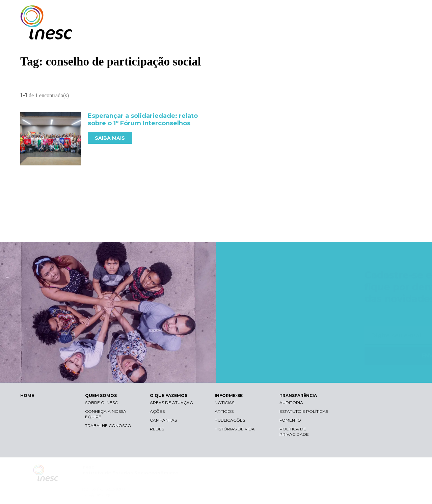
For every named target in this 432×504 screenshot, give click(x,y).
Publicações (230, 420)
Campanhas (163, 420)
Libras (295, 12)
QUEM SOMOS (240, 33)
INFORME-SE (335, 33)
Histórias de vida (235, 429)
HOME (27, 395)
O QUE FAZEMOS (288, 33)
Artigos (224, 411)
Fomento (290, 420)
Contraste (327, 12)
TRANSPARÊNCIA (382, 33)
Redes (157, 429)
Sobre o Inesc (101, 403)
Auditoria (291, 403)
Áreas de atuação (172, 403)
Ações (157, 411)
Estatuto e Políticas (304, 411)
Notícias (224, 403)
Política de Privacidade (294, 432)
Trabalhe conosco (108, 426)
